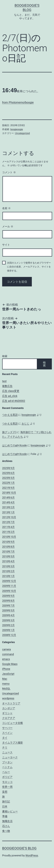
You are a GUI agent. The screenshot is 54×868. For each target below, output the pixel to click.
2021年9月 (8, 488)
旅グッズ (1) (9, 432)
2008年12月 (9, 635)
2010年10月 (9, 537)
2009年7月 (8, 606)
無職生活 (7, 821)
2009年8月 (8, 601)
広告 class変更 (11, 391)
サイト (6, 245)
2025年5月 (8, 478)
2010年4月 (8, 561)
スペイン (7, 733)
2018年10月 (9, 493)
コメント (9, 172)
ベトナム (7, 767)
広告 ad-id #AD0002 (14, 401)
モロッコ (7, 782)
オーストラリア (11, 703)
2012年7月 (8, 522)
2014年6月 (8, 497)
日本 (5, 806)
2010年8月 (8, 547)
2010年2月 (8, 571)
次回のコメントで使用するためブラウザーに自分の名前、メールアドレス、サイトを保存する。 (29, 267)
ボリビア (7, 777)
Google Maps (10, 664)
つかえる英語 (10, 415)
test (4, 381)
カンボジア (9, 708)
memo (6, 684)
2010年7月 (8, 551)
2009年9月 (8, 596)
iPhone (6, 669)
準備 (5, 816)
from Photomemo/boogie (18, 102)
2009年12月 (9, 581)
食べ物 (6, 831)
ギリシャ (7, 713)
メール (8, 227)
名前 (6, 208)
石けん (6, 826)
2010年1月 (8, 576)
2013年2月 (8, 507)
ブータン (7, 762)
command (8, 654)
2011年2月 (8, 532)
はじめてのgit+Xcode (14, 445)
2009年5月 (8, 610)
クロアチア (9, 718)
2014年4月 (8, 502)
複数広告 (7, 386)
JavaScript (8, 674)
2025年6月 (8, 473)
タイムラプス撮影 (13, 743)
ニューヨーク (10, 757)
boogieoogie (17, 129)
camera (6, 649)
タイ (5, 738)
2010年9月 (8, 542)
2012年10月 (9, 517)
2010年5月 (8, 556)
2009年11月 (9, 586)
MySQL (6, 689)
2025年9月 (8, 468)
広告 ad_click (10, 396)
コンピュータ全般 (13, 723)
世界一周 (7, 787)
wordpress (8, 698)
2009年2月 (8, 625)
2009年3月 (8, 620)
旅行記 (6, 801)
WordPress (32, 855)
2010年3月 (8, 566)
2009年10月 (9, 591)
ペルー (6, 772)
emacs (6, 659)
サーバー (7, 728)
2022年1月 (8, 483)
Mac (5, 679)
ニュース (7, 752)
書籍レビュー (10, 811)
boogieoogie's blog (19, 848)
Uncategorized (22, 133)
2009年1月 (8, 630)
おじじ (25, 424)
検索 (5, 356)
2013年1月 (8, 512)
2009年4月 (8, 615)
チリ (5, 747)
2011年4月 (8, 527)
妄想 (5, 792)
